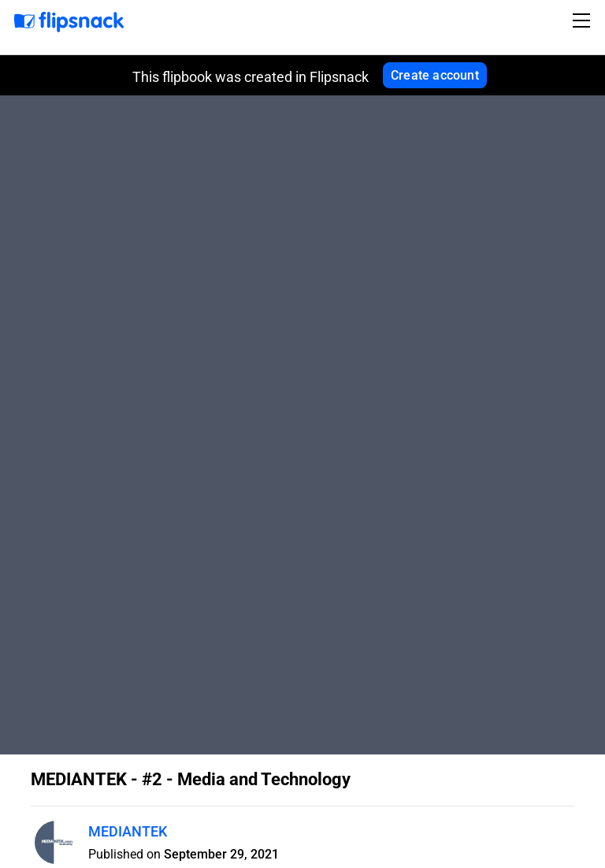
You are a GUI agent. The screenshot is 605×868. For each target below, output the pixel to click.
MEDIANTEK (128, 831)
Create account (435, 75)
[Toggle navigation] (584, 20)
